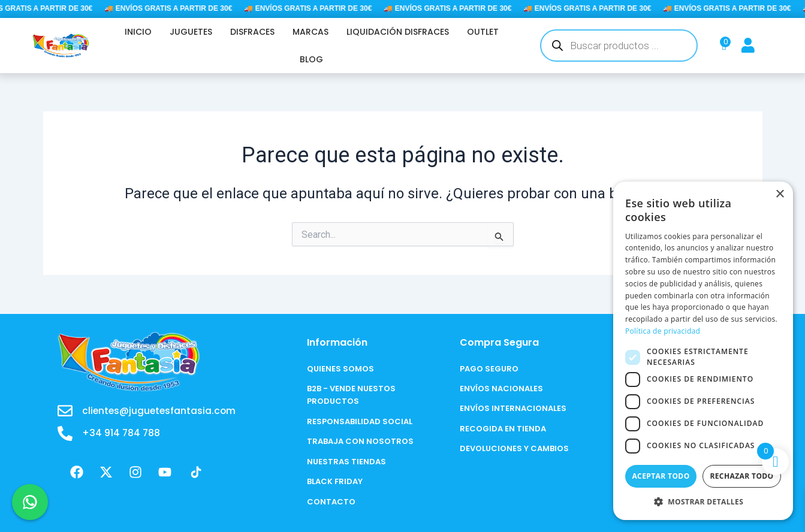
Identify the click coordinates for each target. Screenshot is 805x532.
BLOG (311, 59)
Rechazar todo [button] (741, 476)
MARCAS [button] (310, 32)
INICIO (138, 32)
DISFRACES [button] (252, 32)
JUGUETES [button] (191, 32)
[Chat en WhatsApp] (30, 502)
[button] (703, 502)
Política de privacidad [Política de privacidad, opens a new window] (663, 331)
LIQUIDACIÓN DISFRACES (398, 32)
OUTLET (483, 32)
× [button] (780, 194)
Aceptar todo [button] (661, 476)
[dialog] (703, 351)
